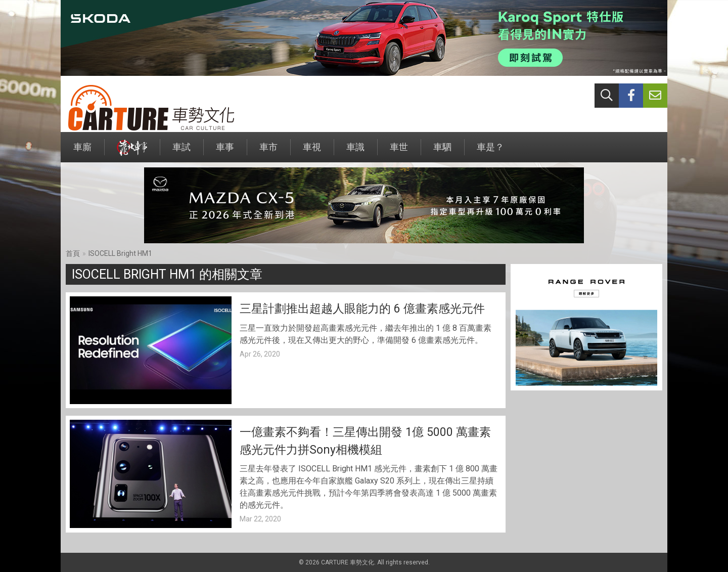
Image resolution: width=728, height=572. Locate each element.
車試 (181, 152)
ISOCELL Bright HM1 (120, 253)
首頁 (73, 253)
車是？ (490, 152)
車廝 (82, 152)
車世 (399, 152)
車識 (355, 152)
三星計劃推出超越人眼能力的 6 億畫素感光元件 (362, 309)
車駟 (442, 152)
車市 (268, 152)
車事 (225, 152)
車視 (312, 152)
